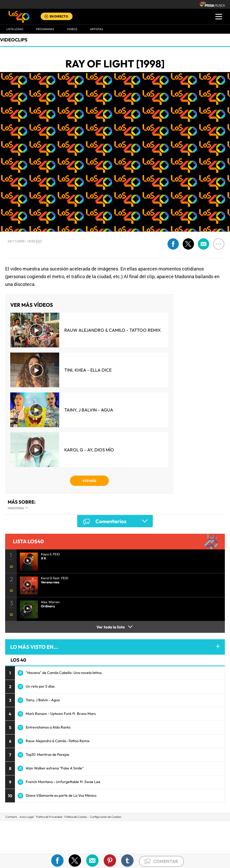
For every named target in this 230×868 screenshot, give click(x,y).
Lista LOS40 (15, 29)
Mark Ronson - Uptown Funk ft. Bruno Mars (61, 714)
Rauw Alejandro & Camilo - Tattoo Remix (113, 330)
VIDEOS (72, 29)
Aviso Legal (26, 817)
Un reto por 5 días (40, 686)
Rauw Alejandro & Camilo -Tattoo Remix (58, 741)
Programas (45, 29)
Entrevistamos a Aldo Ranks (48, 727)
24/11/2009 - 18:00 (25, 241)
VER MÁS (89, 481)
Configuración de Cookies (105, 817)
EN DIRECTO (59, 16)
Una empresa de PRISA (115, 832)
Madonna (16, 508)
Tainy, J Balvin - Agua (89, 410)
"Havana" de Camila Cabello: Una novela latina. (64, 673)
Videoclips (14, 40)
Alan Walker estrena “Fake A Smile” (55, 768)
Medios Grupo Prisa (115, 845)
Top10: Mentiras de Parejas (47, 755)
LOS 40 (18, 660)
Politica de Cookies (76, 817)
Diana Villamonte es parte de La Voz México (61, 795)
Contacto (11, 817)
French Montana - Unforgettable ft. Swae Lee (63, 782)
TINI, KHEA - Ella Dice (88, 370)
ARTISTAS (96, 29)
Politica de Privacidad (49, 817)
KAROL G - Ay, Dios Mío (89, 450)
